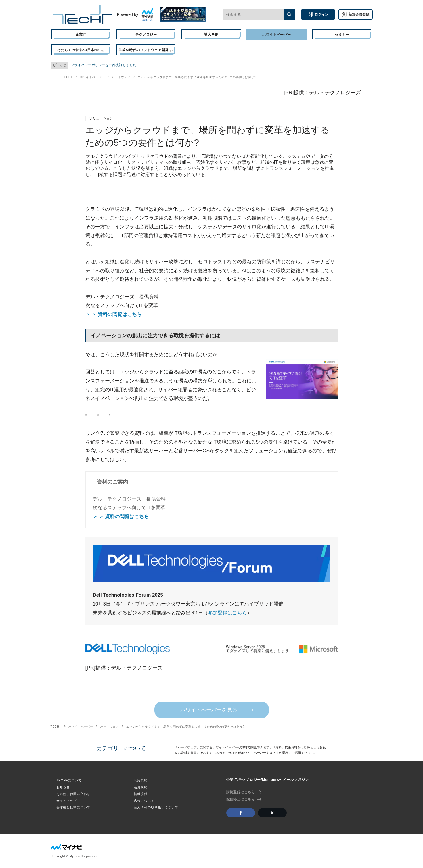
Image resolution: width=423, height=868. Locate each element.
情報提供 (141, 794)
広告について (144, 801)
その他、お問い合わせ (73, 794)
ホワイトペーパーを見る (209, 710)
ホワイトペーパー (92, 77)
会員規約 (141, 787)
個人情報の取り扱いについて (156, 807)
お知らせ (63, 787)
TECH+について (69, 780)
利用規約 (141, 780)
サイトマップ (67, 801)
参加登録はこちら (227, 613)
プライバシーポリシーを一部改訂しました (104, 65)
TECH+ (67, 77)
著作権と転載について (73, 807)
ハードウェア (121, 77)
